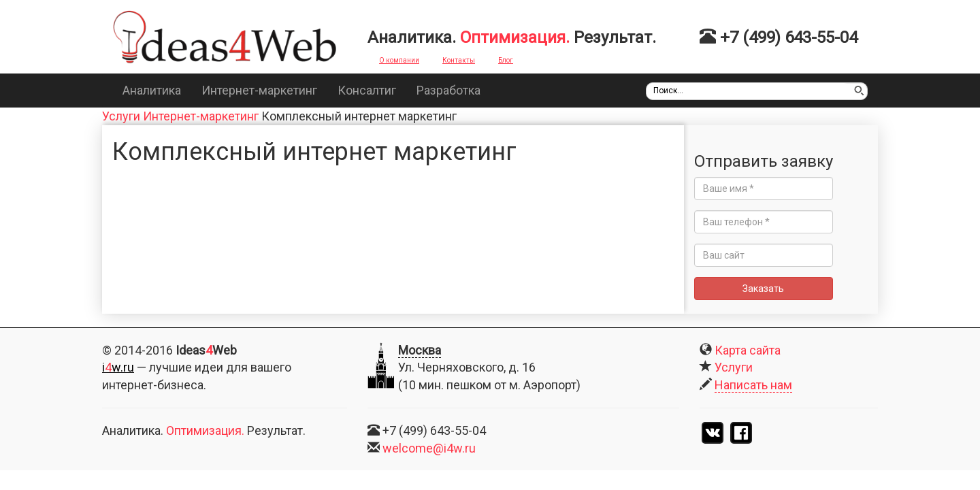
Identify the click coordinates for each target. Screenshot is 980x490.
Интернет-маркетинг (259, 90)
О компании (399, 60)
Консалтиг (367, 90)
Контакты (459, 60)
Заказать (779, 289)
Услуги (121, 116)
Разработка (448, 90)
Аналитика (152, 90)
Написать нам (753, 385)
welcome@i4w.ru (429, 448)
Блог (506, 60)
